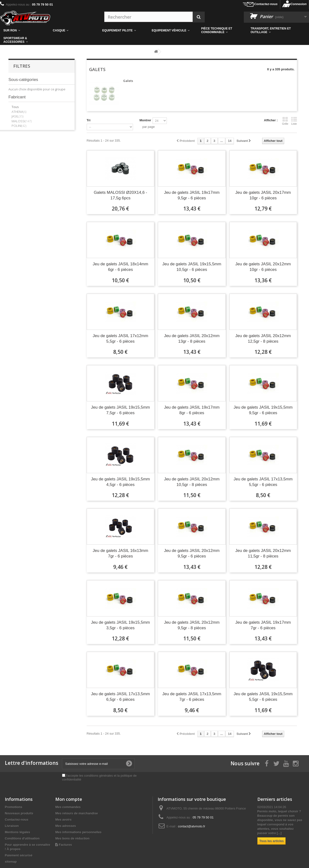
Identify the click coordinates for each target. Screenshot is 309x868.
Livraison (12, 826)
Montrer (145, 120)
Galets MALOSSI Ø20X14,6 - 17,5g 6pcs (120, 195)
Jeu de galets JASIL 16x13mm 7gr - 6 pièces (120, 553)
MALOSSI (22, 121)
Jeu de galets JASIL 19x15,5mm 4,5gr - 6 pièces (120, 482)
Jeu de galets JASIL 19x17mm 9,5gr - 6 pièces (192, 195)
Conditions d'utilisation (22, 838)
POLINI (19, 126)
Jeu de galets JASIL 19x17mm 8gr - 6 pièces (192, 410)
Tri (89, 120)
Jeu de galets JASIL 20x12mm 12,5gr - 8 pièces (263, 339)
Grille (285, 121)
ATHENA (19, 112)
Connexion (298, 4)
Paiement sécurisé (19, 855)
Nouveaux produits (19, 813)
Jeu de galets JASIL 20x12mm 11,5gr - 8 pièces (263, 553)
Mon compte (69, 799)
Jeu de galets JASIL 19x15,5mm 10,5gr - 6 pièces (192, 267)
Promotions (14, 807)
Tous (15, 107)
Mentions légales (18, 832)
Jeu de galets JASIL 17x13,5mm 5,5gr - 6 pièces (263, 482)
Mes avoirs (63, 820)
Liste (294, 121)
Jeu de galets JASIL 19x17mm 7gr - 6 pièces (263, 625)
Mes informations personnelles (78, 832)
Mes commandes (68, 807)
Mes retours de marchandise (77, 813)
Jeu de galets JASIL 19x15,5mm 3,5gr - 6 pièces (120, 625)
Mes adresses (66, 826)
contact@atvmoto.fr (192, 826)
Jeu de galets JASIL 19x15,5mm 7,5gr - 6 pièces (120, 410)
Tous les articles (271, 841)
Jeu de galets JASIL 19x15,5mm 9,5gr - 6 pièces (263, 410)
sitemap (11, 862)
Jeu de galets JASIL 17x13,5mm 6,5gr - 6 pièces (120, 697)
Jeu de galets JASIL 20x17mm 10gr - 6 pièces (263, 195)
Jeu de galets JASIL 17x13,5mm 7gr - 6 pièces (192, 697)
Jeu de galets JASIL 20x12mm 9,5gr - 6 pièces (192, 553)
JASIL (18, 116)
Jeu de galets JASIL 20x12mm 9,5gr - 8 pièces (192, 625)
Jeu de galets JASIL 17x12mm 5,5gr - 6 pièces (120, 339)
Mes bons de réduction (72, 838)
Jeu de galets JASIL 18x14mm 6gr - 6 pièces (120, 267)
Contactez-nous (266, 4)
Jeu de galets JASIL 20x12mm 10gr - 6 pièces (263, 267)
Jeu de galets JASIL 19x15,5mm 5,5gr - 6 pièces (263, 697)
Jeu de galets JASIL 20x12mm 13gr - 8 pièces (192, 339)
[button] (222, 30)
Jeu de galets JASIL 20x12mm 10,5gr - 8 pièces (192, 482)
